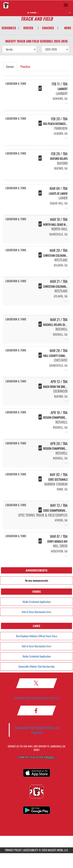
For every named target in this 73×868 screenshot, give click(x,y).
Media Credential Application (37, 602)
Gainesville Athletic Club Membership (36, 666)
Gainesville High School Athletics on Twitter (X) (37, 698)
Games (10, 66)
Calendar (33, 13)
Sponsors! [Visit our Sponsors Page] (49, 757)
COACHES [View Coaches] (48, 28)
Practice (25, 66)
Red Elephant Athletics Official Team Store (37, 636)
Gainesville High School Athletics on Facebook (37, 730)
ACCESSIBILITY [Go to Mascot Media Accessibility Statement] (31, 850)
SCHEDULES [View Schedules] (9, 28)
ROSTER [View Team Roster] (28, 28)
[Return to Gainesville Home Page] (6, 5)
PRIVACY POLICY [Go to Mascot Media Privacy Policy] (13, 850)
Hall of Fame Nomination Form (37, 612)
